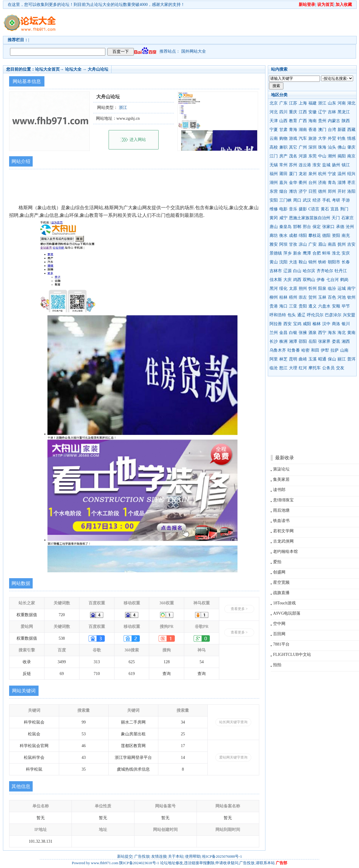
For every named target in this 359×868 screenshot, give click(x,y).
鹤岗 (344, 280)
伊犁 (325, 350)
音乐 (293, 209)
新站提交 (125, 856)
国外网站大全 (194, 51)
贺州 (313, 297)
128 (167, 662)
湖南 (303, 130)
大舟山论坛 (98, 69)
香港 (313, 130)
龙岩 (303, 174)
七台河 (333, 280)
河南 (342, 103)
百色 (332, 297)
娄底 (336, 341)
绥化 (283, 288)
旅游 (313, 138)
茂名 (293, 156)
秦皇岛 (285, 227)
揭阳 (342, 156)
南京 (351, 156)
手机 (326, 200)
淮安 (317, 165)
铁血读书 (281, 521)
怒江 (283, 368)
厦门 (293, 174)
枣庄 (351, 183)
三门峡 (285, 200)
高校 (274, 147)
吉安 (351, 244)
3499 (62, 662)
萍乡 (287, 253)
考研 (336, 200)
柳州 (274, 297)
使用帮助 (193, 856)
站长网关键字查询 (233, 722)
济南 (322, 183)
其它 (293, 147)
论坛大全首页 (47, 69)
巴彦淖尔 (333, 315)
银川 (346, 324)
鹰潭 (307, 253)
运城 (342, 288)
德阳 (326, 236)
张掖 (303, 333)
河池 (342, 297)
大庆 (287, 280)
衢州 (303, 183)
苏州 (293, 165)
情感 (351, 138)
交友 (340, 368)
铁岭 (322, 262)
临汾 (332, 288)
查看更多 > (239, 609)
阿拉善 (276, 324)
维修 (274, 209)
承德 (340, 227)
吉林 (332, 112)
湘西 (346, 341)
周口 (297, 200)
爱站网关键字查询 (233, 757)
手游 (346, 200)
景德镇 (276, 253)
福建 (313, 103)
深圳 (313, 147)
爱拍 (277, 562)
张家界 (324, 341)
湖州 (274, 183)
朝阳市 (334, 262)
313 (97, 662)
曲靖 (303, 359)
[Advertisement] (213, 22)
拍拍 (277, 665)
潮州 (332, 156)
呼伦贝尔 (315, 315)
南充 (346, 236)
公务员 (328, 368)
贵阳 (303, 306)
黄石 (325, 209)
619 (132, 674)
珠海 (322, 147)
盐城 (326, 165)
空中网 (279, 624)
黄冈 (274, 218)
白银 (293, 333)
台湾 (332, 130)
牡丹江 (341, 271)
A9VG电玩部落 (287, 613)
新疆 (342, 130)
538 (62, 638)
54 (202, 662)
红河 (303, 368)
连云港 (305, 165)
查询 (167, 674)
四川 (283, 112)
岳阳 (313, 341)
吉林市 (276, 271)
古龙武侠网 (283, 541)
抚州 (342, 244)
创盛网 (279, 572)
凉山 (303, 244)
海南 (313, 121)
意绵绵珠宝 (283, 500)
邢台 (307, 227)
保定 (317, 227)
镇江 (346, 165)
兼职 (283, 147)
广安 (313, 244)
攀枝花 (315, 236)
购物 (283, 138)
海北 (342, 333)
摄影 (303, 209)
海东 (332, 333)
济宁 (303, 191)
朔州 (303, 288)
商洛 (336, 324)
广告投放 (142, 856)
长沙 (274, 341)
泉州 (313, 174)
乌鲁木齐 (278, 350)
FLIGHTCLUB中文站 (292, 655)
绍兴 (351, 174)
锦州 (313, 262)
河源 (303, 156)
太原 (293, 288)
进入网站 (138, 140)
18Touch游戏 (284, 603)
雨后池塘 (281, 510)
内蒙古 (334, 121)
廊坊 (274, 236)
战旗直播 (281, 593)
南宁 (351, 288)
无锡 (274, 165)
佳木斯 (276, 280)
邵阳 (303, 341)
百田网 (279, 634)
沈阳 (283, 262)
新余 (297, 253)
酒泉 (313, 333)
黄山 (274, 262)
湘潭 (293, 341)
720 (62, 615)
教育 (293, 121)
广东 (283, 103)
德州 (322, 191)
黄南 (351, 333)
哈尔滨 (309, 271)
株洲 (283, 341)
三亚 (293, 306)
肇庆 (351, 147)
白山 (297, 271)
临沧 (274, 368)
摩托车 (315, 368)
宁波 (332, 174)
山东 (332, 103)
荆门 (344, 209)
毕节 (346, 306)
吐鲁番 (294, 350)
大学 (322, 138)
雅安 (274, 244)
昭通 (322, 359)
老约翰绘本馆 (285, 552)
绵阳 (303, 236)
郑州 (332, 191)
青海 (293, 130)
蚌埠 (326, 253)
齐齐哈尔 (325, 271)
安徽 (313, 112)
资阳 (336, 236)
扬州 (336, 165)
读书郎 (279, 490)
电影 (283, 209)
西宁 (322, 333)
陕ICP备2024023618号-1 (139, 863)
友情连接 (159, 856)
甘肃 (283, 130)
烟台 (283, 191)
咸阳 (307, 324)
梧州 (293, 297)
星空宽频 (281, 582)
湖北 (351, 103)
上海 (303, 103)
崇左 (303, 297)
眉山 (322, 244)
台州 (313, 183)
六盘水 (324, 306)
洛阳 (351, 191)
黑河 (274, 288)
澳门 (322, 130)
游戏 (293, 138)
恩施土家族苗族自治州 (310, 218)
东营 (274, 191)
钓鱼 (342, 138)
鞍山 (303, 262)
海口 (283, 306)
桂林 (283, 297)
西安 (287, 324)
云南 (274, 138)
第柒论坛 (281, 469)
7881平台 (281, 644)
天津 (274, 121)
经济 (317, 200)
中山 (322, 156)
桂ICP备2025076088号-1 (222, 856)
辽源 (287, 271)
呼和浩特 (278, 315)
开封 (342, 191)
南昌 (332, 244)
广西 (303, 121)
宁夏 (274, 130)
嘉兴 (283, 183)
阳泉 (322, 288)
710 (97, 674)
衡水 (283, 236)
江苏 (293, 103)
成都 (293, 236)
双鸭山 (309, 280)
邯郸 (297, 227)
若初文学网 (283, 531)
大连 (293, 262)
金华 (293, 183)
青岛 (332, 183)
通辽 (301, 315)
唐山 (274, 227)
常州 (283, 165)
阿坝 (283, 244)
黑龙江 (344, 112)
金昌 (283, 333)
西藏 (351, 130)
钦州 (351, 297)
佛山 (342, 147)
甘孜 (293, 244)
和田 (315, 350)
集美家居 (281, 479)
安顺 (336, 306)
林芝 (283, 359)
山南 (344, 350)
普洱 (351, 359)
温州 (342, 174)
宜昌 (335, 209)
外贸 (332, 138)
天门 (336, 218)
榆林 (317, 324)
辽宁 (322, 112)
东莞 (313, 156)
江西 (303, 112)
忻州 (313, 288)
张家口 (328, 227)
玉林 (322, 297)
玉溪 (313, 359)
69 (62, 674)
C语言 (314, 209)
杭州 (322, 174)
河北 (274, 112)
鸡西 (297, 280)
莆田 (283, 174)
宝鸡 (297, 324)
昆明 (293, 359)
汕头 (332, 147)
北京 (274, 103)
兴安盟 (349, 315)
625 (132, 662)
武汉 (307, 200)
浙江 (322, 103)
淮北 (336, 253)
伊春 (321, 280)
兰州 (274, 333)
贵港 (274, 306)
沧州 (350, 227)
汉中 (326, 324)
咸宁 (283, 218)
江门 (274, 156)
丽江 (342, 359)
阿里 (274, 359)
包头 (292, 315)
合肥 (317, 253)
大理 (293, 368)
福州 (274, 174)
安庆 (346, 253)
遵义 (313, 306)
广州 (303, 147)
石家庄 (348, 218)
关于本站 (176, 856)
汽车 (303, 138)
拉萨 (335, 350)
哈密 (305, 350)
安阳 (274, 200)
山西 (283, 121)
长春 (346, 262)
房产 (283, 156)
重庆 (293, 112)
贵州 (322, 121)
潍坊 (293, 191)
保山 (332, 359)
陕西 (346, 121)
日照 (313, 191)
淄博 (342, 183)
